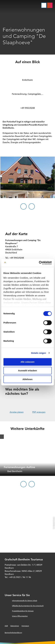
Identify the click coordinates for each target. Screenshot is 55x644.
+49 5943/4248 (28, 108)
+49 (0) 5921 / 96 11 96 (20, 577)
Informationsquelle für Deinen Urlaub (25, 601)
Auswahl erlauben (27, 371)
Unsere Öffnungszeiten (20, 616)
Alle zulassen (27, 362)
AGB (6, 626)
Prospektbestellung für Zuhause (23, 611)
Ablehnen (27, 379)
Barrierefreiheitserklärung (13, 633)
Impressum (25, 626)
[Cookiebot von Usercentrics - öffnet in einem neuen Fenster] (39, 263)
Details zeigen (38, 353)
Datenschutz (15, 626)
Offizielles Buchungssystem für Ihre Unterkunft (28, 606)
